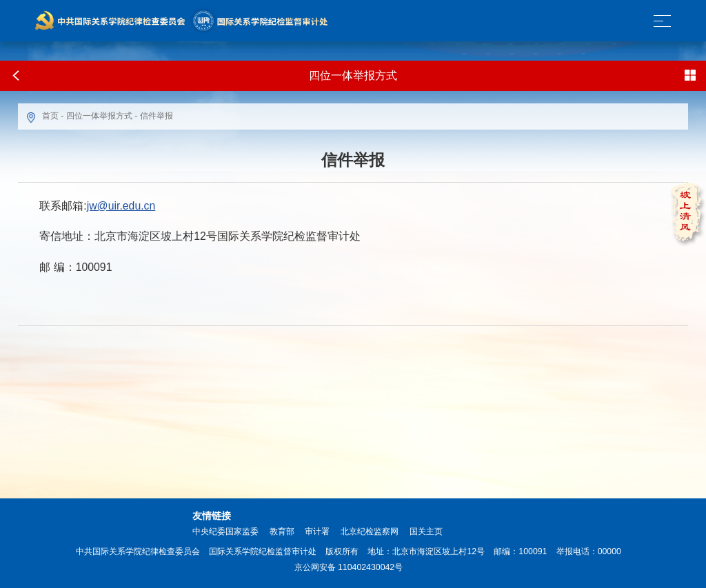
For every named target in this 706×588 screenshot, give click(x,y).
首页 (50, 116)
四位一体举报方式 (99, 116)
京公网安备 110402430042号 (349, 567)
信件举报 (157, 116)
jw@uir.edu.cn (121, 206)
